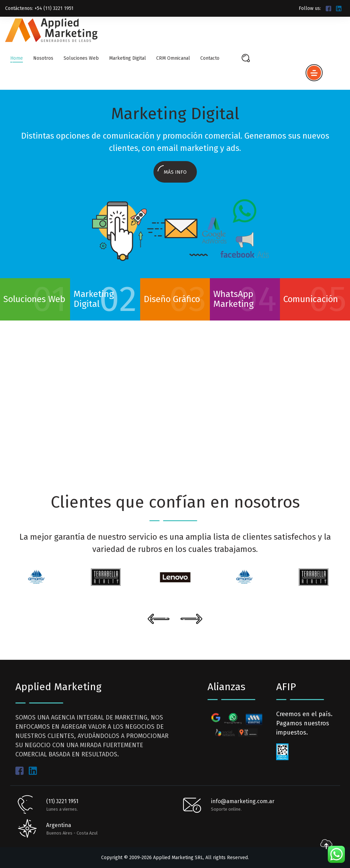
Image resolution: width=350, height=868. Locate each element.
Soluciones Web (81, 58)
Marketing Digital (127, 58)
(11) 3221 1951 (62, 801)
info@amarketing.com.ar (243, 801)
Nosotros (43, 58)
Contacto (210, 58)
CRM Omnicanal (173, 58)
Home (17, 58)
